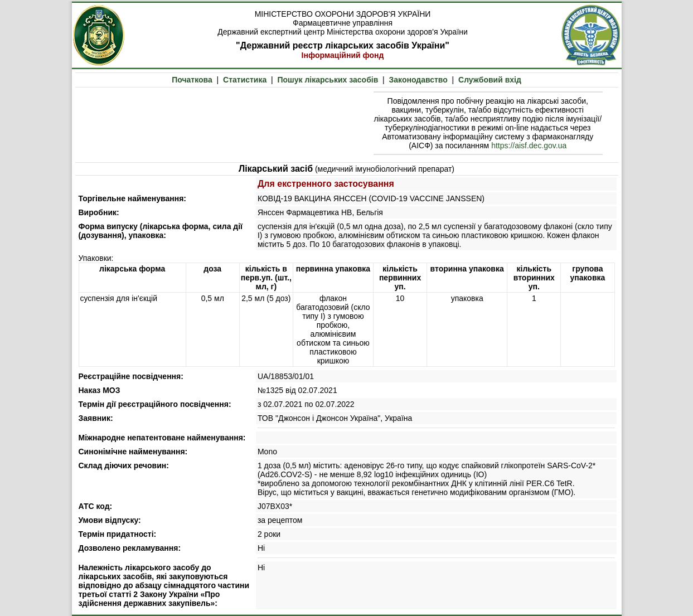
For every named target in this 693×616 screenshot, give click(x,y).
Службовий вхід (490, 80)
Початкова (192, 80)
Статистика (245, 80)
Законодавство (418, 80)
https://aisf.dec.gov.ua (529, 145)
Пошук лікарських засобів (328, 80)
